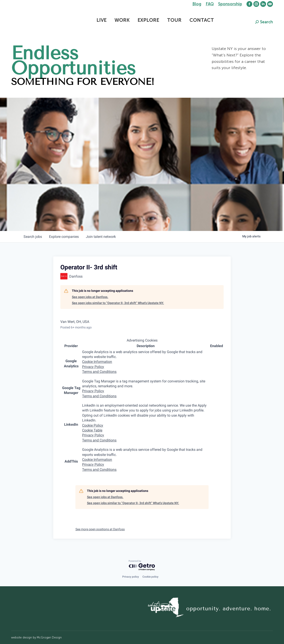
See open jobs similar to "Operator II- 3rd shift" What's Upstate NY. (118, 303)
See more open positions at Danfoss (100, 529)
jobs (33, 237)
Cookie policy (150, 577)
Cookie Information (97, 362)
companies (64, 237)
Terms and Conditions (99, 372)
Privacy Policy (93, 367)
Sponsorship (230, 4)
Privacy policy (131, 577)
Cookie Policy (93, 425)
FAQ (210, 4)
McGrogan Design (49, 637)
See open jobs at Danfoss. (90, 297)
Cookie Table (92, 430)
